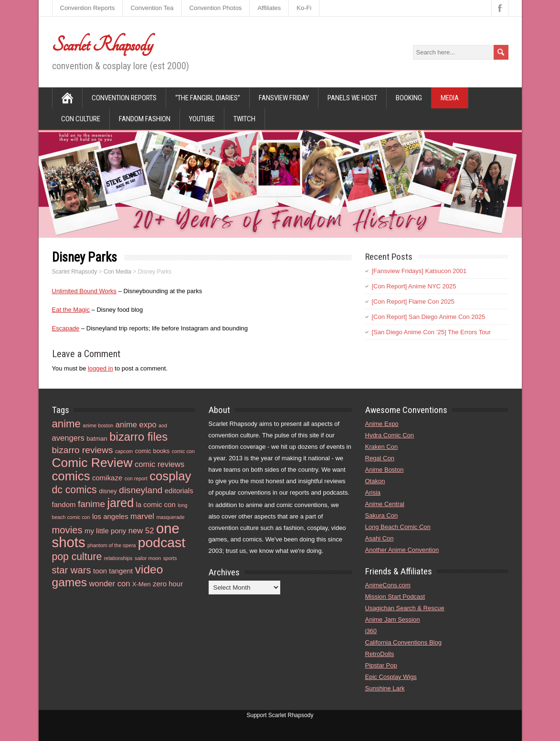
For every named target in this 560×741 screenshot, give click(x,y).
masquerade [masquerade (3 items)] (170, 517)
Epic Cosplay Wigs (391, 677)
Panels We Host (352, 98)
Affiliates (269, 8)
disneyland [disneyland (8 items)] (141, 490)
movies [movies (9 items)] (67, 530)
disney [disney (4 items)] (108, 491)
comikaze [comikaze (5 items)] (107, 478)
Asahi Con (380, 538)
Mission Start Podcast (395, 597)
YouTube (202, 119)
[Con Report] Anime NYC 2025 (414, 286)
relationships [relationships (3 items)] (118, 558)
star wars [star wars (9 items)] (72, 570)
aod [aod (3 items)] (163, 425)
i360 (371, 631)
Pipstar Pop (381, 665)
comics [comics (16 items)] (71, 476)
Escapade (66, 328)
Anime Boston (385, 470)
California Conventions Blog (403, 642)
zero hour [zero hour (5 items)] (168, 584)
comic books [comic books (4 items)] (153, 451)
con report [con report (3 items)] (136, 478)
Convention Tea (152, 8)
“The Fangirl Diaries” (208, 98)
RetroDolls (380, 654)
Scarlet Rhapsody (102, 45)
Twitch (244, 119)
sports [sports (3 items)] (170, 558)
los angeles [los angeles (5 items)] (110, 516)
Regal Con (380, 458)
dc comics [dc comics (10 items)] (74, 490)
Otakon (375, 481)
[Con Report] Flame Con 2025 (413, 302)
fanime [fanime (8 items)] (91, 504)
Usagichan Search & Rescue (405, 608)
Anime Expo (382, 424)
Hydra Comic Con (390, 435)
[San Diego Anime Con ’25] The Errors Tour (432, 332)
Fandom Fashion (145, 119)
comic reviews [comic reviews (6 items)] (159, 464)
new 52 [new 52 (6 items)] (141, 531)
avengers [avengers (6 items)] (68, 438)
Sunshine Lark (385, 688)
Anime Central (385, 504)
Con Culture (81, 119)
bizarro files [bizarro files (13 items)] (138, 437)
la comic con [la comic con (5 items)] (156, 504)
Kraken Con (382, 447)
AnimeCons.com (388, 585)
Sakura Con (382, 515)
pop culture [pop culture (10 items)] (77, 556)
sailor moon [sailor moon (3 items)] (148, 558)
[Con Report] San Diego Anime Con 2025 (429, 317)
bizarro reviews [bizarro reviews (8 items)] (83, 450)
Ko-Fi (304, 8)
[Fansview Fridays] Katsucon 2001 (419, 271)
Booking (409, 98)
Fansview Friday (284, 98)
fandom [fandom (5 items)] (64, 504)
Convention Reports (88, 8)
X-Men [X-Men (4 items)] (141, 584)
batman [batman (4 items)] (97, 439)
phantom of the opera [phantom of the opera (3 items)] (111, 545)
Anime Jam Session (393, 619)
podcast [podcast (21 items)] (162, 542)
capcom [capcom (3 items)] (124, 451)
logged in (100, 368)
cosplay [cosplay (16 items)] (170, 476)
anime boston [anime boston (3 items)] (98, 425)
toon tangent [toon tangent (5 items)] (113, 571)
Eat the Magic (71, 310)
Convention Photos (216, 8)
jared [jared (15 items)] (120, 503)
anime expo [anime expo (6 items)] (136, 425)
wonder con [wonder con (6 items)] (110, 584)
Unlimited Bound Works (85, 291)
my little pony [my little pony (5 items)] (105, 531)
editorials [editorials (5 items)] (179, 491)
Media (450, 98)
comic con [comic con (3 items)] (183, 451)
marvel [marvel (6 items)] (142, 516)
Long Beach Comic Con (398, 527)
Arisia (373, 492)
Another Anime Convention (402, 550)
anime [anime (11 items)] (66, 424)
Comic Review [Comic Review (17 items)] (92, 463)
